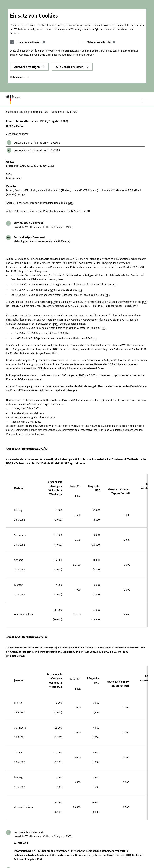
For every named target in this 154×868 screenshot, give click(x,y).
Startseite (11, 81)
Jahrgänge (25, 81)
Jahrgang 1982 (41, 81)
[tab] (31, 16)
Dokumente (58, 81)
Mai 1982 (72, 81)
